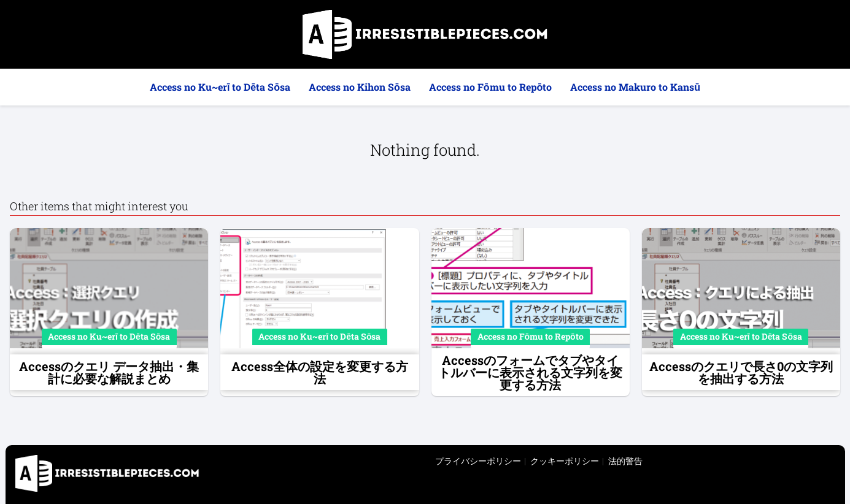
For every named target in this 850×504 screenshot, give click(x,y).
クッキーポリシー (565, 461)
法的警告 (625, 461)
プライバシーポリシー (478, 461)
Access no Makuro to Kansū (635, 87)
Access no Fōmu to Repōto (491, 87)
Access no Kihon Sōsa (360, 87)
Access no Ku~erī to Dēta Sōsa (220, 87)
